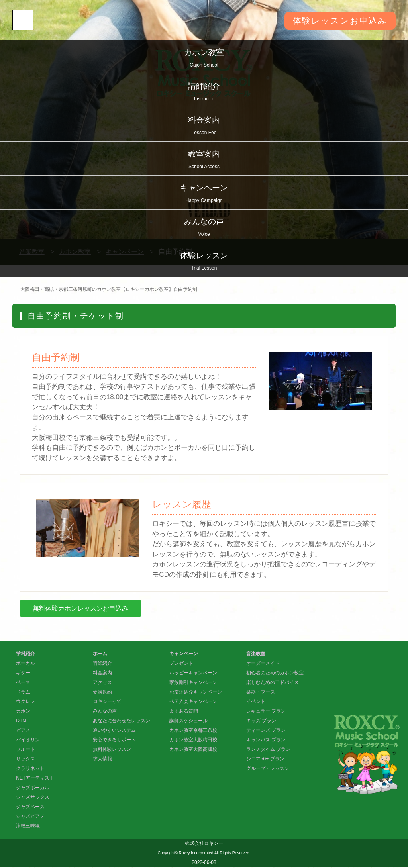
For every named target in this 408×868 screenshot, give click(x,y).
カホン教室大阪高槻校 (193, 750)
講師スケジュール (188, 721)
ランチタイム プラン (268, 750)
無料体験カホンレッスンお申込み (83, 608)
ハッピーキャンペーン (193, 674)
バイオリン (28, 741)
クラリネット (30, 769)
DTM (21, 721)
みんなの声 (204, 228)
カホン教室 (204, 59)
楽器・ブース (261, 693)
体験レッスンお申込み (338, 21)
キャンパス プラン (266, 741)
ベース (23, 683)
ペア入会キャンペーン (193, 702)
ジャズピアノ (30, 817)
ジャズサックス (33, 798)
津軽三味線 (28, 827)
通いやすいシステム (114, 731)
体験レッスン (204, 262)
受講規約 (102, 693)
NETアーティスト (35, 779)
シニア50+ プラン (265, 760)
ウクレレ (25, 702)
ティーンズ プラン (266, 731)
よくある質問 (184, 712)
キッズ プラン (261, 721)
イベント (256, 702)
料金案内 (204, 126)
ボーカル (25, 664)
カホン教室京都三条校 (193, 731)
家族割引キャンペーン (193, 683)
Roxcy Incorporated (196, 854)
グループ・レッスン (268, 769)
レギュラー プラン (266, 712)
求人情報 (102, 760)
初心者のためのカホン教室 (275, 674)
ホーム (100, 654)
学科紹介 (25, 654)
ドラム (23, 693)
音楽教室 (256, 654)
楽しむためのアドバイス (273, 683)
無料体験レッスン (112, 750)
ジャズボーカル (33, 788)
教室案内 (204, 160)
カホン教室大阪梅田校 (193, 741)
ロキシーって (107, 702)
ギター (23, 674)
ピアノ (23, 731)
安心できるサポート (114, 741)
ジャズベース (30, 807)
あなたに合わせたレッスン (122, 721)
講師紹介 (204, 93)
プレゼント (181, 664)
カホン (23, 712)
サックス (25, 760)
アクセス (102, 683)
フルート (25, 750)
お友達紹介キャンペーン (196, 693)
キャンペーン (204, 194)
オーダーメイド (263, 664)
